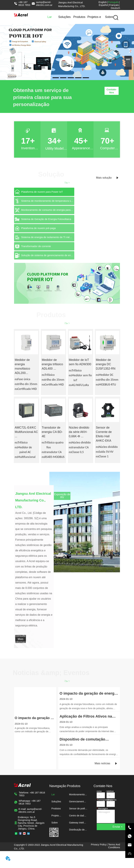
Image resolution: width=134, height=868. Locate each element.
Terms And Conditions (114, 846)
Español (103, 5)
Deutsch (115, 8)
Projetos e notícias (94, 20)
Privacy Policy (99, 844)
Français (114, 5)
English (103, 2)
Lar (50, 17)
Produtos (79, 17)
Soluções (64, 17)
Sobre (109, 17)
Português (113, 2)
